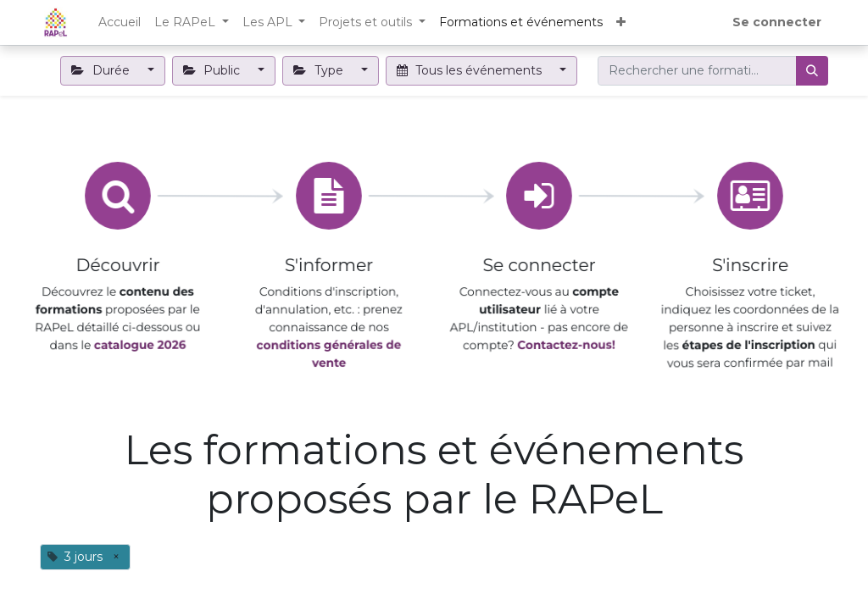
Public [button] (214, 70)
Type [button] (320, 70)
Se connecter (777, 22)
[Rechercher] (812, 71)
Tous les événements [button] (471, 70)
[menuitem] (120, 22)
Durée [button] (102, 70)
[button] (621, 22)
